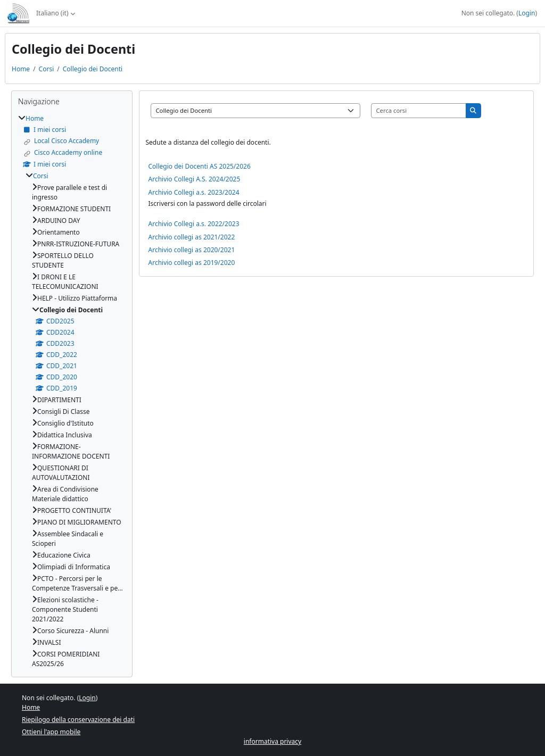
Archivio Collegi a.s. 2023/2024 (194, 192)
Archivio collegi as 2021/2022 (192, 237)
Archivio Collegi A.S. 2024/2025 (195, 179)
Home (21, 69)
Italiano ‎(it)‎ (52, 13)
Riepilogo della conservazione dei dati (78, 720)
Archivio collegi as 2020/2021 (192, 250)
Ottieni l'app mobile (51, 732)
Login (527, 13)
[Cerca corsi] (419, 111)
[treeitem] (72, 391)
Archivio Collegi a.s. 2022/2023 (194, 224)
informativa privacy (272, 741)
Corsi (47, 69)
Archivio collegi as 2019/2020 (192, 263)
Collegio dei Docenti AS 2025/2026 (200, 166)
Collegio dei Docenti (93, 69)
